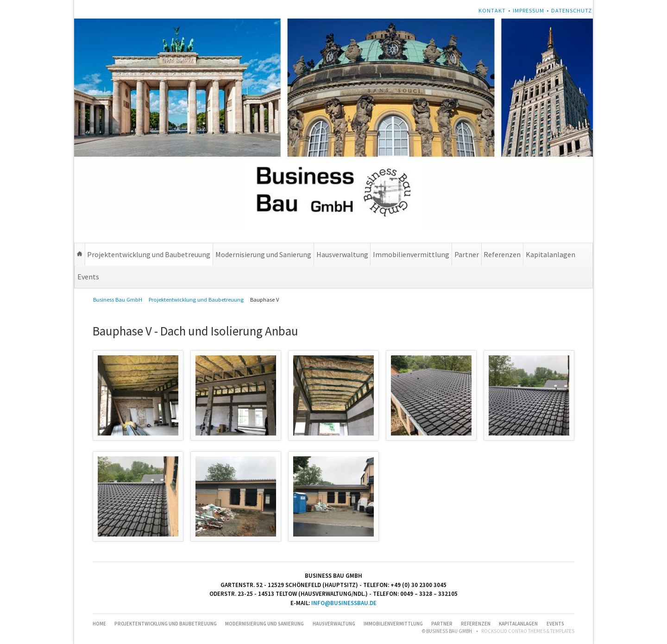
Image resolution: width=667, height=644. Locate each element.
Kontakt (492, 10)
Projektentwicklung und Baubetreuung (149, 254)
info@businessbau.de (344, 603)
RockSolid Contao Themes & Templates (528, 631)
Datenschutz (572, 10)
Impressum (529, 10)
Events (88, 277)
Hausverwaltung (342, 254)
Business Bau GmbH (118, 300)
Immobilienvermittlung (411, 254)
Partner (467, 254)
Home (80, 254)
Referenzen (502, 254)
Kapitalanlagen (551, 254)
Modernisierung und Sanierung (263, 254)
